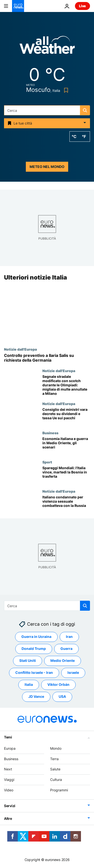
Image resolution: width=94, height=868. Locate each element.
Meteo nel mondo (47, 167)
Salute (55, 769)
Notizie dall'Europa (20, 349)
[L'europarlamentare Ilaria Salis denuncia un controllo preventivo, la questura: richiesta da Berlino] (47, 358)
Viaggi (9, 780)
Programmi (59, 790)
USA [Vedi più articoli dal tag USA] (62, 697)
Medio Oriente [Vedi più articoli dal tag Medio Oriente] (63, 661)
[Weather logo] (47, 47)
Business (50, 433)
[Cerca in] (47, 110)
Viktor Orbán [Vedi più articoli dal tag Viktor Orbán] (58, 685)
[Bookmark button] (65, 90)
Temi (8, 737)
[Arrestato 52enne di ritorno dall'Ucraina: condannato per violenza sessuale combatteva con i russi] (66, 504)
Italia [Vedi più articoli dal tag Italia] (29, 685)
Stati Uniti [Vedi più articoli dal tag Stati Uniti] (28, 661)
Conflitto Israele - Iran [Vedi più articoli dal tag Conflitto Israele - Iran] (34, 673)
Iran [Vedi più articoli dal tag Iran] (69, 637)
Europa (10, 748)
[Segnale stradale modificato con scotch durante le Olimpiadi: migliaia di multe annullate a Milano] (66, 385)
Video (9, 790)
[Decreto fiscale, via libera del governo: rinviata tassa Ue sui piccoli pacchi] (66, 416)
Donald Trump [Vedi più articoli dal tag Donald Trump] (34, 649)
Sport (47, 462)
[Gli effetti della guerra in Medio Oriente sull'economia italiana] (66, 446)
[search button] (85, 110)
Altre (8, 818)
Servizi (10, 806)
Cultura (56, 780)
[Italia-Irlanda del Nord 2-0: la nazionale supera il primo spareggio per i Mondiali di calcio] (66, 475)
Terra (54, 759)
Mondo (56, 748)
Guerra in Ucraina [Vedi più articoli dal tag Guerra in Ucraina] (36, 637)
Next (8, 769)
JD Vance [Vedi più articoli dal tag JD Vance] (36, 697)
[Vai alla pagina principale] (18, 6)
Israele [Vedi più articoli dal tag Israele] (73, 673)
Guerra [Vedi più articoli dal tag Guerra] (66, 649)
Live (82, 6)
